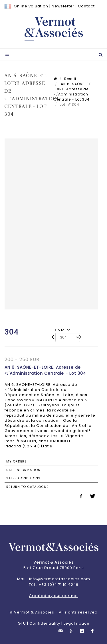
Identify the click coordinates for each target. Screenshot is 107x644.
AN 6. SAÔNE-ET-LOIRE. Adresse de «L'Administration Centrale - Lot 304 (73, 92)
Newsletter (63, 6)
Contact (86, 6)
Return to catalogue (27, 487)
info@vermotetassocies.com (60, 579)
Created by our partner (53, 596)
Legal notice (77, 623)
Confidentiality (45, 623)
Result (70, 79)
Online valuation (31, 6)
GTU (22, 623)
